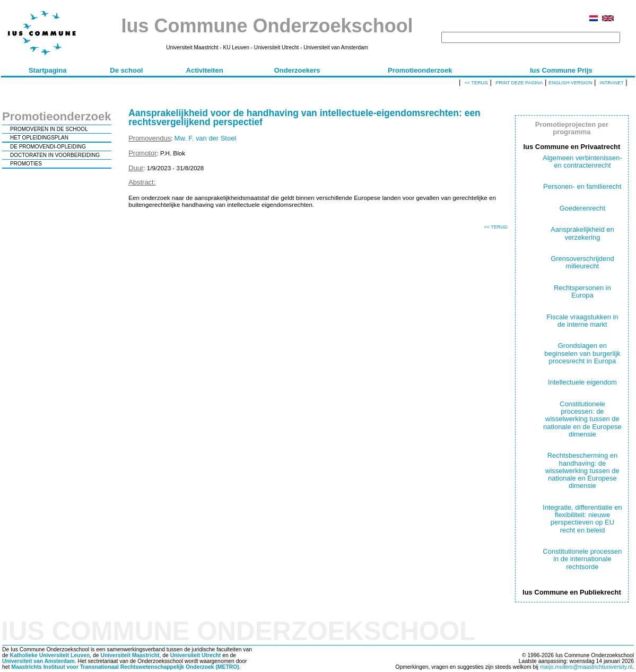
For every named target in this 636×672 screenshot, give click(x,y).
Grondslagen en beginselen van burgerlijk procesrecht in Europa (582, 353)
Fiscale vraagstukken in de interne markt (582, 321)
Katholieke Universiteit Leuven (50, 655)
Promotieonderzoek (420, 70)
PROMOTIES (26, 164)
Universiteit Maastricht (130, 655)
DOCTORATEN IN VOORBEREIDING (55, 155)
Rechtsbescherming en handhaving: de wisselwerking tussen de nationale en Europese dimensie (582, 470)
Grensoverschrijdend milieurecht (582, 262)
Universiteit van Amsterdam (38, 661)
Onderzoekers (297, 70)
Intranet (612, 83)
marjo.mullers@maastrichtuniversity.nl (586, 667)
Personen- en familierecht (582, 186)
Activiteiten (205, 70)
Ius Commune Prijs (561, 70)
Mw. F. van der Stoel (206, 138)
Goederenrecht (582, 208)
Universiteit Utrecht (196, 655)
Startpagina (48, 70)
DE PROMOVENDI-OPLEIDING (48, 147)
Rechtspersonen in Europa (582, 291)
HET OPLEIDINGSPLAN (39, 138)
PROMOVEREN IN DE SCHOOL (49, 129)
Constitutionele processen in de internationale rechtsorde (582, 559)
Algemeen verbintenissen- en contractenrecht (582, 162)
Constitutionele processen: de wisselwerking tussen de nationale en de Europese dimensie (582, 419)
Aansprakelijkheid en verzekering (582, 233)
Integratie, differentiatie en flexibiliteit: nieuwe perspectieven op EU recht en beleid (582, 519)
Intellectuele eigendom (582, 382)
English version (570, 83)
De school (126, 70)
